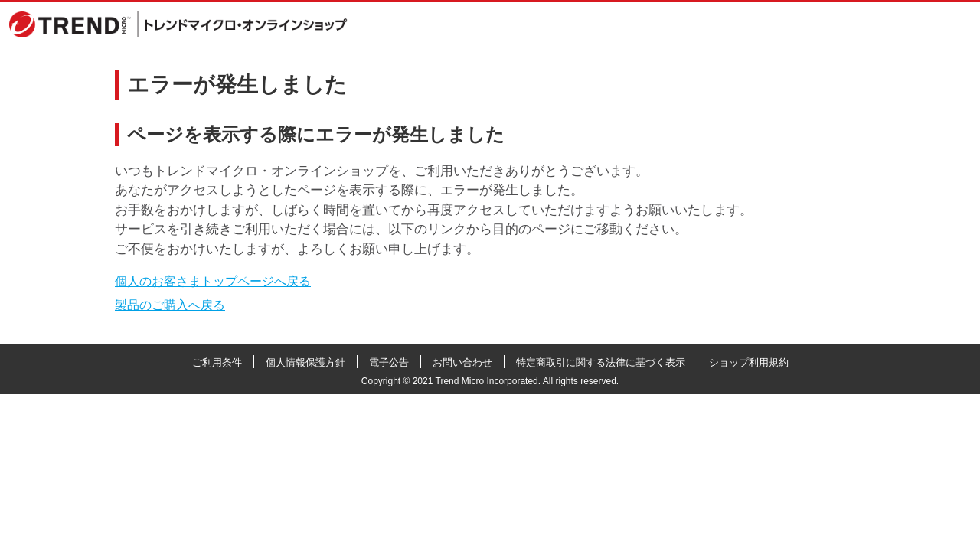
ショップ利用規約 (749, 362)
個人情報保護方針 (305, 362)
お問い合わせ (462, 362)
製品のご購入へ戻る (170, 305)
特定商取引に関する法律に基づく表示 (601, 362)
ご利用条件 (217, 362)
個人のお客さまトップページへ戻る (213, 281)
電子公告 (389, 362)
